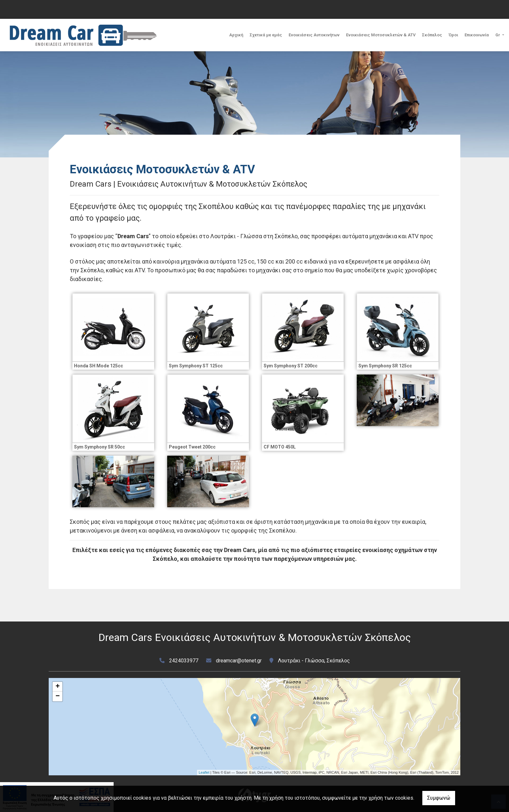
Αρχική (236, 35)
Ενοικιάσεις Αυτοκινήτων (314, 35)
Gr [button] (498, 35)
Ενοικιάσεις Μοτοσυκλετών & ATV (381, 35)
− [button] (58, 696)
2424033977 (184, 661)
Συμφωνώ (439, 798)
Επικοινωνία (477, 35)
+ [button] (58, 687)
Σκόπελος (432, 35)
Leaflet (204, 772)
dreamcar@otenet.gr (239, 661)
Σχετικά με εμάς (266, 35)
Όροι (453, 35)
